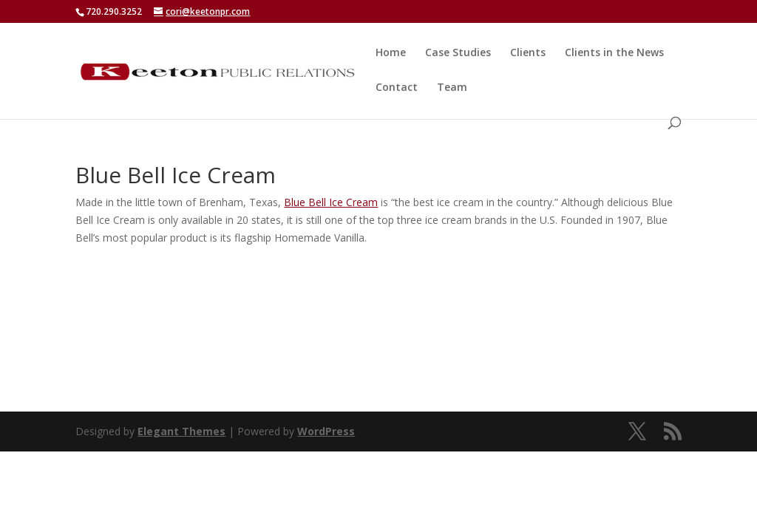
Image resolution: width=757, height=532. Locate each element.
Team (452, 88)
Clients (528, 53)
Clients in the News (614, 53)
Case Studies (458, 53)
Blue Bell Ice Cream (331, 202)
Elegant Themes (181, 431)
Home (391, 53)
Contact (397, 88)
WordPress (326, 431)
